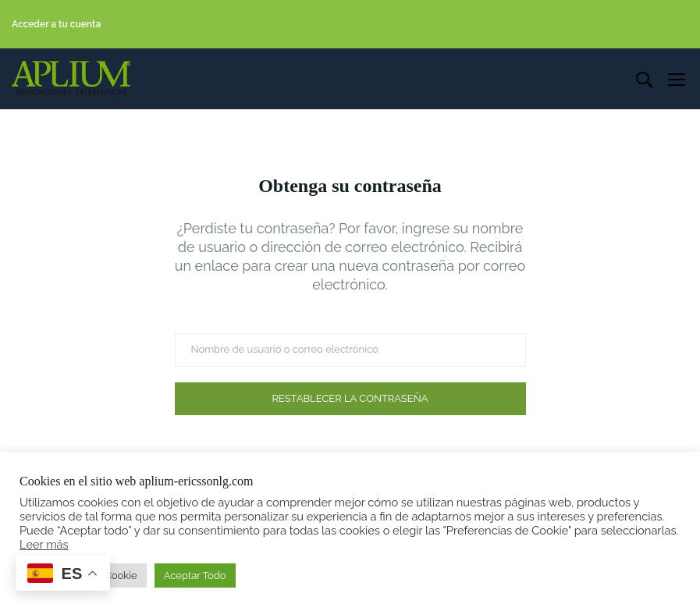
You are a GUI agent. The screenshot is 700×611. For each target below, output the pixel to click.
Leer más (44, 544)
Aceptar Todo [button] (195, 575)
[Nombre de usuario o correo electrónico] (350, 350)
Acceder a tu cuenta (56, 24)
